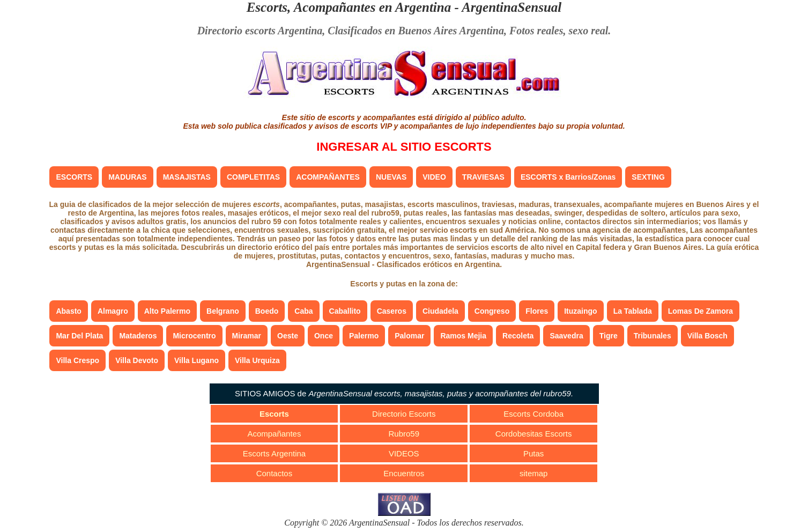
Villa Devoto (137, 360)
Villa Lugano (197, 360)
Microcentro (194, 336)
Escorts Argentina (275, 453)
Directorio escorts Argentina (260, 31)
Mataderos (138, 336)
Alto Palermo (167, 311)
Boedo (267, 311)
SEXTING (648, 177)
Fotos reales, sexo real (559, 31)
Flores (537, 311)
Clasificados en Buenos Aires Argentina (416, 31)
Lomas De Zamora (700, 311)
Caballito (345, 311)
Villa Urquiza (257, 360)
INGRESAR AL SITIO (404, 147)
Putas (533, 453)
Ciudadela (440, 311)
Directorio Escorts (404, 414)
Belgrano (223, 311)
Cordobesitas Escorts (534, 434)
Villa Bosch (707, 336)
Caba (303, 311)
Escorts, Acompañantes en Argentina (349, 7)
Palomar (409, 336)
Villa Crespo (77, 360)
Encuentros (404, 473)
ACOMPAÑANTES (328, 177)
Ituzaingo (580, 311)
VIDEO (434, 177)
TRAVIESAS (483, 177)
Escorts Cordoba (533, 414)
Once (324, 336)
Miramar (247, 336)
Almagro (113, 311)
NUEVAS (391, 177)
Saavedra (566, 336)
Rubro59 (404, 434)
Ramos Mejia (463, 336)
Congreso (492, 311)
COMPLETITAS (253, 177)
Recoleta (518, 336)
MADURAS (128, 177)
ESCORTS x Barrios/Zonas (568, 177)
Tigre (609, 336)
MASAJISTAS (187, 177)
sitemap (534, 473)
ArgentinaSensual (512, 7)
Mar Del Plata (79, 336)
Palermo (364, 336)
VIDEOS (404, 453)
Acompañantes (274, 434)
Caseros (392, 311)
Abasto (68, 311)
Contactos (275, 473)
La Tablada (633, 311)
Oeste (288, 336)
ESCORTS (74, 177)
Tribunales (653, 336)
